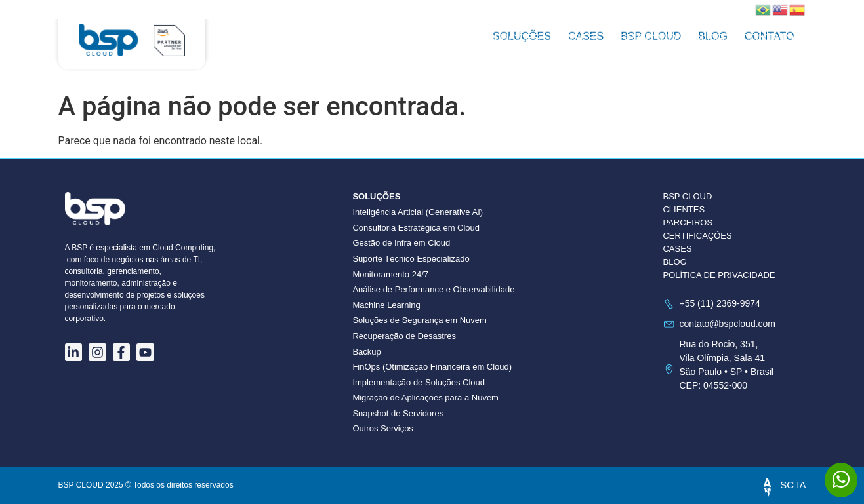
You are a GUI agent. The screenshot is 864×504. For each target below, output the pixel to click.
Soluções (509, 38)
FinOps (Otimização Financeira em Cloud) (432, 367)
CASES (677, 249)
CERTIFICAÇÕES (697, 236)
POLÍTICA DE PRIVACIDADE (719, 275)
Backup (366, 352)
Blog (709, 38)
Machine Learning (386, 305)
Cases (576, 38)
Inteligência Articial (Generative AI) (418, 212)
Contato (768, 38)
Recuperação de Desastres (404, 336)
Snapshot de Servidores (398, 413)
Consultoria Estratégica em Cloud (416, 228)
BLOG (674, 262)
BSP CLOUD (644, 38)
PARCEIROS (688, 223)
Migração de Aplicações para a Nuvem (425, 397)
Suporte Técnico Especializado (411, 259)
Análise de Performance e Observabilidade (433, 289)
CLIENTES (684, 209)
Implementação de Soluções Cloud (419, 382)
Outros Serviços (382, 428)
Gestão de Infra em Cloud (401, 243)
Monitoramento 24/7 (390, 274)
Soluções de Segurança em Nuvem (420, 320)
